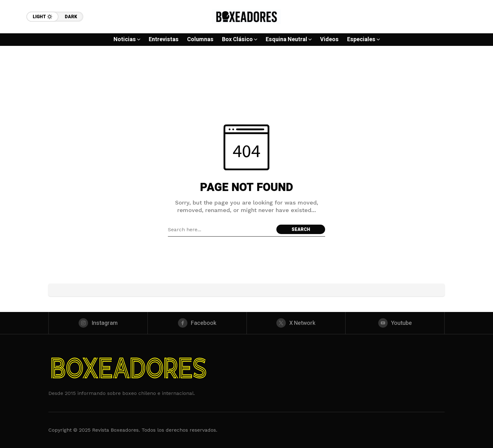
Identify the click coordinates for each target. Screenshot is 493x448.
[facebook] (197, 323)
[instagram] (98, 323)
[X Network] (296, 323)
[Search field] (221, 229)
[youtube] (395, 323)
